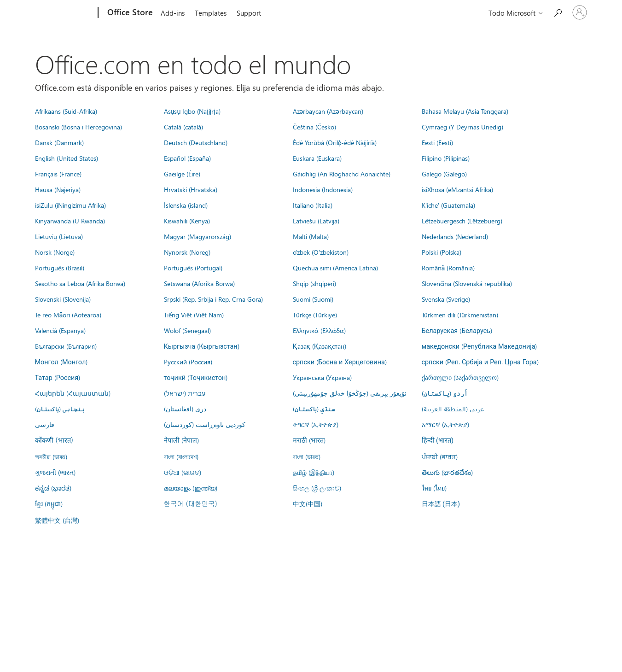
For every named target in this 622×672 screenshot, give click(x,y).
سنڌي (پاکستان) (314, 409)
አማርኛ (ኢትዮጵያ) (445, 424)
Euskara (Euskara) (317, 158)
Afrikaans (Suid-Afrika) (66, 111)
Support (249, 13)
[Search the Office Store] (558, 12)
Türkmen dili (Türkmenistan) (460, 315)
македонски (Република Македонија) (480, 346)
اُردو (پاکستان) (445, 393)
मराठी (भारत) (309, 440)
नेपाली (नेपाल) (181, 440)
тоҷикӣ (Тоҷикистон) (196, 377)
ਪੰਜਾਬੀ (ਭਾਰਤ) (440, 456)
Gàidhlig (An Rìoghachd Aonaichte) (342, 174)
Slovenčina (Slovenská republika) (467, 283)
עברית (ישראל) (185, 393)
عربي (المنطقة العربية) (453, 409)
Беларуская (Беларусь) (457, 330)
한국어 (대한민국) (191, 503)
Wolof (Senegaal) (187, 330)
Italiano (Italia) (313, 205)
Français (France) (58, 174)
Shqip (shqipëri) (314, 283)
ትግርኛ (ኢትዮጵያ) (316, 424)
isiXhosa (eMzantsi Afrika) (457, 189)
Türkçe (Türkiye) (315, 315)
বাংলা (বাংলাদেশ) (181, 456)
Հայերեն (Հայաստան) (73, 393)
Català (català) (183, 127)
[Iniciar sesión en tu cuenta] (580, 12)
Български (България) (66, 346)
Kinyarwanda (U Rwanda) (70, 221)
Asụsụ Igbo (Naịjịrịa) (192, 111)
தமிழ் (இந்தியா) (314, 472)
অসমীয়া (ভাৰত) (51, 456)
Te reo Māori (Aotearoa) (68, 315)
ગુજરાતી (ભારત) (55, 472)
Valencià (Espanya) (60, 330)
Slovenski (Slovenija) (63, 299)
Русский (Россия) (188, 362)
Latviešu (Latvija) (316, 221)
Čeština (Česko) (314, 127)
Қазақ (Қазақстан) (320, 346)
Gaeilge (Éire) (182, 174)
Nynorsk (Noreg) (187, 252)
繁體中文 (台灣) (57, 520)
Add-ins (173, 13)
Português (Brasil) (60, 268)
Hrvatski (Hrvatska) (191, 189)
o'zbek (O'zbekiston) (321, 252)
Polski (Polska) (442, 252)
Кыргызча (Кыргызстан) (202, 346)
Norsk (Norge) (55, 252)
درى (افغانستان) (185, 409)
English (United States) (67, 158)
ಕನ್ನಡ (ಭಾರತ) (53, 488)
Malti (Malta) (311, 236)
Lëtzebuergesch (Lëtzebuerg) (462, 221)
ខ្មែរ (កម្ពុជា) (49, 503)
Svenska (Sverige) (446, 299)
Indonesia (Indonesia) (323, 189)
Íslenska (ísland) (186, 205)
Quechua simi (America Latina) (335, 268)
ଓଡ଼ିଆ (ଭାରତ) (183, 472)
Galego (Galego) (444, 174)
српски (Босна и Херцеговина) (340, 362)
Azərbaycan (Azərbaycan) (328, 111)
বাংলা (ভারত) (307, 456)
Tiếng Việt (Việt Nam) (194, 315)
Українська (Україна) (322, 377)
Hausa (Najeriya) (58, 189)
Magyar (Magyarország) (198, 236)
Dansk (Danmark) (59, 142)
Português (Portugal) (193, 268)
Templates (211, 13)
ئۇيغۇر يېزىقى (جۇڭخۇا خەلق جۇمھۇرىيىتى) (350, 393)
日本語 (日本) (441, 504)
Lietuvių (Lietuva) (59, 236)
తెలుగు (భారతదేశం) (447, 472)
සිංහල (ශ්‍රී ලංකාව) (317, 488)
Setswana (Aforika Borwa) (199, 283)
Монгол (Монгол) (61, 362)
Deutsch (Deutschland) (196, 142)
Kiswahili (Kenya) (187, 221)
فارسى (45, 424)
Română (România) (448, 268)
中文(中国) (308, 503)
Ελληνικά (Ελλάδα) (319, 330)
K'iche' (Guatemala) (448, 205)
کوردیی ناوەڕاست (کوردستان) (205, 424)
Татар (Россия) (58, 377)
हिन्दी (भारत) (438, 441)
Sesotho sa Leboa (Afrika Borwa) (80, 283)
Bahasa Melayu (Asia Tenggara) (465, 111)
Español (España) (187, 158)
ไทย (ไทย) (434, 488)
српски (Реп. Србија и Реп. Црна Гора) (480, 362)
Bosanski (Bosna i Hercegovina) (78, 127)
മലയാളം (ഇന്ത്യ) (191, 488)
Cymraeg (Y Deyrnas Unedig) (462, 127)
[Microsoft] (63, 13)
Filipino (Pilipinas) (446, 158)
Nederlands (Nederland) (455, 236)
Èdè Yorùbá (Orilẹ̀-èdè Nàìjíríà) (335, 142)
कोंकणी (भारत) (54, 440)
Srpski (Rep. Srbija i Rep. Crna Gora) (213, 299)
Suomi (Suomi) (313, 299)
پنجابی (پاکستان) (60, 409)
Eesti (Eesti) (437, 142)
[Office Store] (129, 13)
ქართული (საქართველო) (460, 377)
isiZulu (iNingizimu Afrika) (70, 205)
